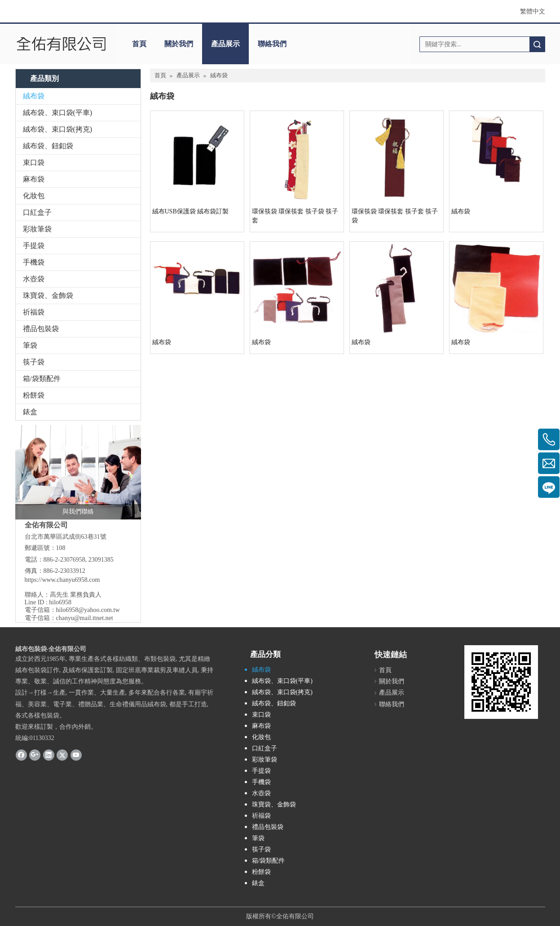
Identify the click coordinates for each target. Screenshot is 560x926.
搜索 (537, 44)
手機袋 (34, 262)
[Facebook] (21, 754)
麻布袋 (34, 179)
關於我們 (179, 44)
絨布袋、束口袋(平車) (58, 113)
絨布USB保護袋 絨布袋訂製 (191, 211)
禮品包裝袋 (41, 329)
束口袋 (34, 162)
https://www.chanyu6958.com (62, 580)
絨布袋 (34, 96)
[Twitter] (62, 754)
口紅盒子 (37, 212)
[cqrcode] (501, 682)
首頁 (139, 44)
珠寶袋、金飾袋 (48, 295)
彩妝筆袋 (37, 229)
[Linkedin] (49, 754)
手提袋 (34, 246)
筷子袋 (34, 362)
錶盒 (30, 412)
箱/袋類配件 (42, 379)
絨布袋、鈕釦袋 (48, 146)
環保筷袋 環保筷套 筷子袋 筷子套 (295, 216)
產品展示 (225, 44)
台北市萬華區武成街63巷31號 (66, 537)
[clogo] (61, 44)
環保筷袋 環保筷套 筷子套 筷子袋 (395, 216)
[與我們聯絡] (78, 472)
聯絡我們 (272, 44)
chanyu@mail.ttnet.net (85, 618)
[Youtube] (76, 754)
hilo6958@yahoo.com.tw (88, 610)
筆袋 (30, 345)
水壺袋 (34, 279)
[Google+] (35, 754)
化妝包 (34, 196)
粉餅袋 (34, 395)
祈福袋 (34, 312)
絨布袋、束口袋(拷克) (58, 129)
